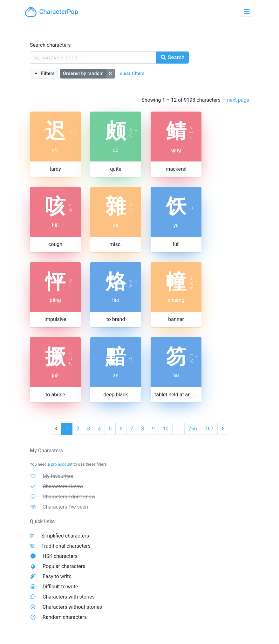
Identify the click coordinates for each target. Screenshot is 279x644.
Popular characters (64, 566)
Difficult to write (60, 587)
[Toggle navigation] (247, 12)
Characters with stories (69, 597)
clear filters (132, 73)
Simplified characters (65, 536)
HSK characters (60, 556)
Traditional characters (66, 546)
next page (238, 100)
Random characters (65, 617)
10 (166, 429)
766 (193, 429)
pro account (62, 464)
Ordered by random (83, 73)
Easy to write (57, 576)
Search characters (50, 45)
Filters (47, 73)
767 (209, 429)
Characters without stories (72, 607)
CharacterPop (52, 12)
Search (172, 57)
